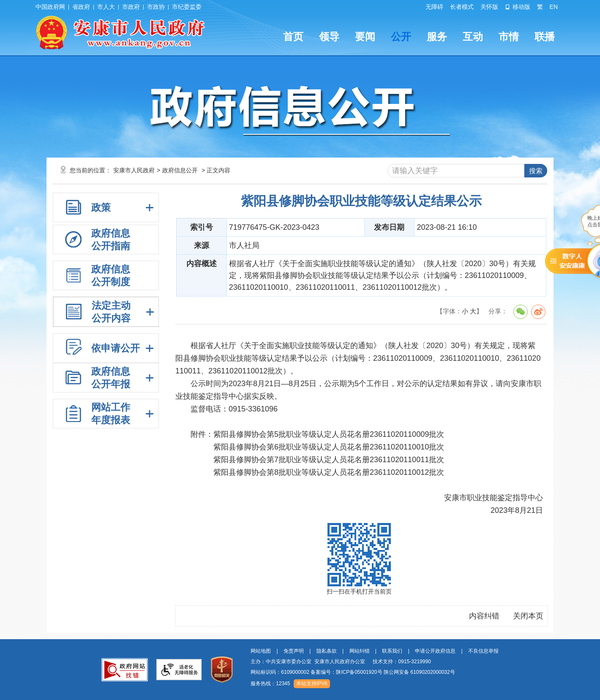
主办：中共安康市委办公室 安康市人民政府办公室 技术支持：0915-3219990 (341, 662)
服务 (437, 37)
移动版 (518, 7)
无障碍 (434, 7)
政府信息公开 (180, 170)
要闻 (365, 37)
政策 (101, 207)
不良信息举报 (483, 651)
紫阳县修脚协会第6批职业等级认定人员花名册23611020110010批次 (329, 447)
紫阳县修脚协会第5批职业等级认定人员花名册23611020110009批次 (329, 434)
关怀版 (489, 7)
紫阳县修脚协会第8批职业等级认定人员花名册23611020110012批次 (329, 472)
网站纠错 (360, 651)
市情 (509, 37)
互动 (473, 37)
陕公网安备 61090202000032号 (419, 672)
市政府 (131, 7)
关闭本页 (528, 616)
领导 (329, 37)
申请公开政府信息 (435, 651)
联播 (545, 37)
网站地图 (261, 651)
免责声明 (294, 651)
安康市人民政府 (134, 170)
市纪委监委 (187, 7)
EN (554, 7)
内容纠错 (484, 616)
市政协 (156, 7)
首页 (293, 37)
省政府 (81, 7)
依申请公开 (116, 348)
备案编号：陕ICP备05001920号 (346, 672)
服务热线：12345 (270, 684)
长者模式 (462, 7)
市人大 (106, 7)
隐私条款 (327, 651)
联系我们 (392, 651)
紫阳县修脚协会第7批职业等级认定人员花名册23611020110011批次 (329, 460)
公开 (401, 37)
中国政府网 (50, 7)
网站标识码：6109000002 (353, 672)
